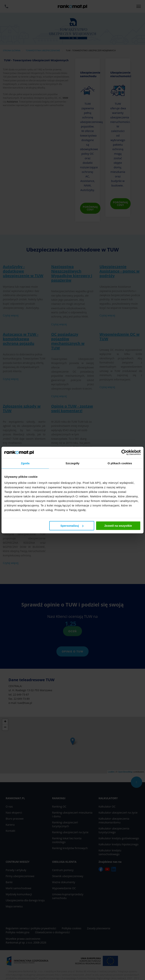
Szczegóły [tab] (72, 463)
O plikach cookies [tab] (120, 463)
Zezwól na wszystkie (118, 526)
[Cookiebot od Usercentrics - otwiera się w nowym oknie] (124, 452)
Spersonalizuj (72, 526)
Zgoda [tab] (25, 463)
